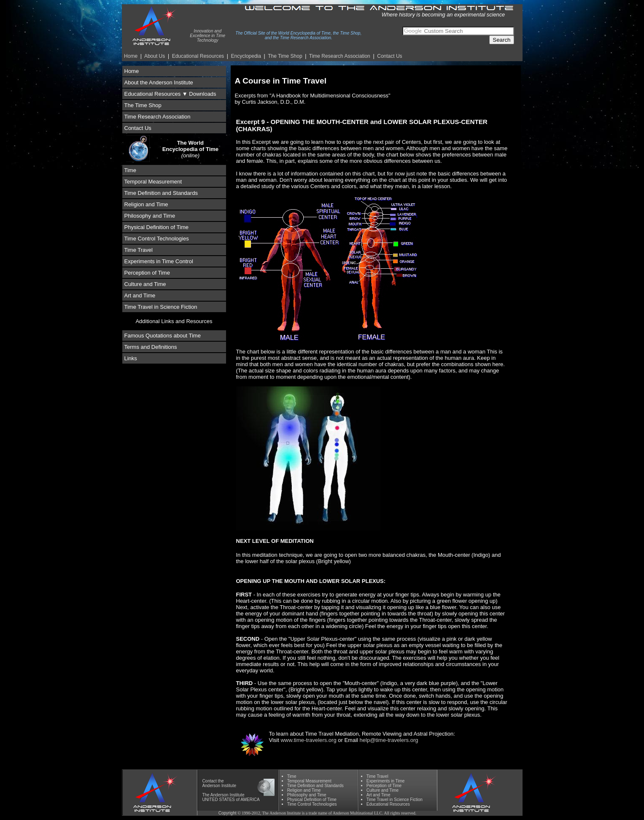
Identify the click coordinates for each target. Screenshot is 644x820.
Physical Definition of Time (156, 227)
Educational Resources (198, 56)
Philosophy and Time (150, 216)
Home (131, 56)
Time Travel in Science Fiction (161, 307)
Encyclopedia (246, 56)
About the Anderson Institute (159, 82)
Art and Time (140, 295)
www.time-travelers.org (308, 740)
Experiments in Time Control (159, 261)
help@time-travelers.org (389, 740)
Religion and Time (146, 204)
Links (131, 358)
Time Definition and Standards (161, 193)
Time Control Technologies (157, 239)
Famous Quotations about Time (163, 336)
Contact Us (389, 56)
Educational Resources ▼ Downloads (170, 94)
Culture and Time (145, 284)
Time (130, 170)
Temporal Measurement (153, 182)
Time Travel (139, 250)
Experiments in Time (386, 781)
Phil (307, 795)
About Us (155, 56)
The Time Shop (285, 56)
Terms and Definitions (151, 347)
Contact (209, 781)
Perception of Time (147, 273)
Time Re (340, 56)
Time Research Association (158, 117)
